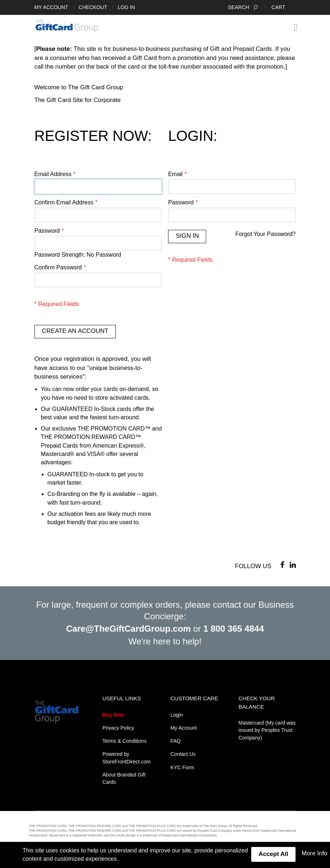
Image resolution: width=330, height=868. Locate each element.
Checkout (93, 7)
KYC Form (182, 767)
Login (177, 715)
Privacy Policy (118, 728)
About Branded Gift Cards (124, 778)
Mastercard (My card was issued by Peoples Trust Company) (267, 730)
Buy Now (113, 715)
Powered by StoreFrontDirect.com (127, 758)
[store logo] (67, 26)
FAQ (176, 741)
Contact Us (183, 754)
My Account (51, 7)
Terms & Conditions (124, 741)
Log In (126, 7)
